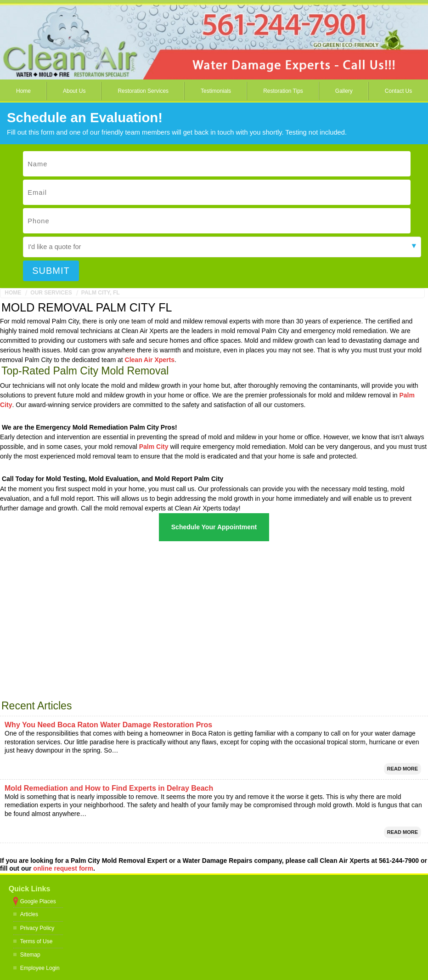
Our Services (51, 293)
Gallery (344, 91)
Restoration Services (143, 91)
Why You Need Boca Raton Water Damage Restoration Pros (108, 725)
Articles (29, 914)
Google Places (38, 901)
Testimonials (216, 91)
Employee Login (40, 968)
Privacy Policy (37, 928)
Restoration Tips (283, 91)
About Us (74, 91)
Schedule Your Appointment (214, 527)
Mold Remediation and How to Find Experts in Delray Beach (109, 788)
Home (23, 91)
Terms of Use (37, 941)
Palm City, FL (101, 293)
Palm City (154, 447)
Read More (403, 769)
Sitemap (30, 955)
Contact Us (398, 91)
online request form (63, 868)
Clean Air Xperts (150, 360)
